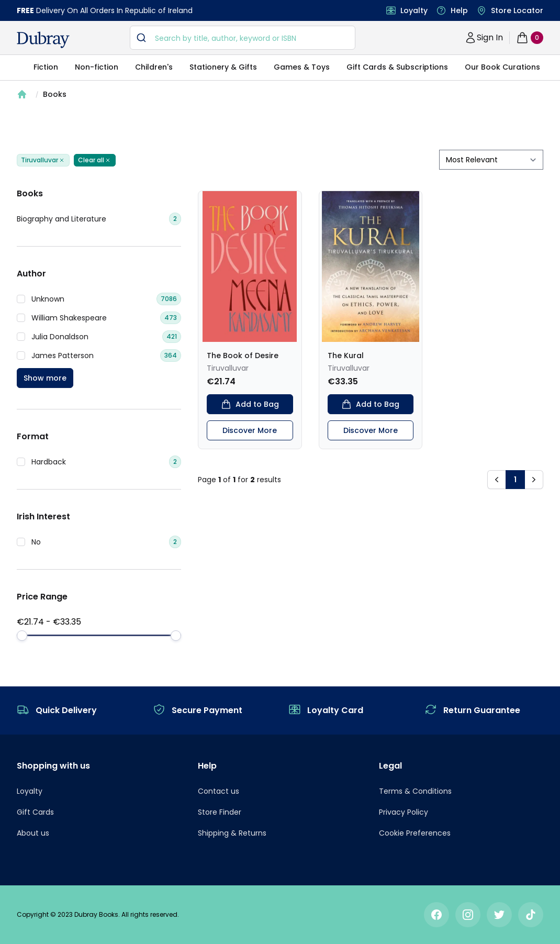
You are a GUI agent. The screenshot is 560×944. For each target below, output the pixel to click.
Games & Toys (302, 67)
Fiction (46, 67)
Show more (45, 378)
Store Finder (220, 812)
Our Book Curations (502, 67)
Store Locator (517, 10)
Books (55, 94)
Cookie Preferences (415, 833)
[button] (497, 480)
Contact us (219, 791)
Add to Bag (250, 404)
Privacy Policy (404, 812)
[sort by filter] (491, 160)
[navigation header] (43, 40)
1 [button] (515, 480)
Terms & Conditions (415, 791)
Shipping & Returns (232, 833)
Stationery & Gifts (223, 67)
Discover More (250, 430)
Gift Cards (35, 812)
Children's (154, 67)
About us (33, 833)
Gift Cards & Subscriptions (397, 67)
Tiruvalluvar (43, 160)
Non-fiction (97, 67)
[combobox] (243, 38)
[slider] (22, 636)
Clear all (95, 160)
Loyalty (414, 10)
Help (459, 10)
